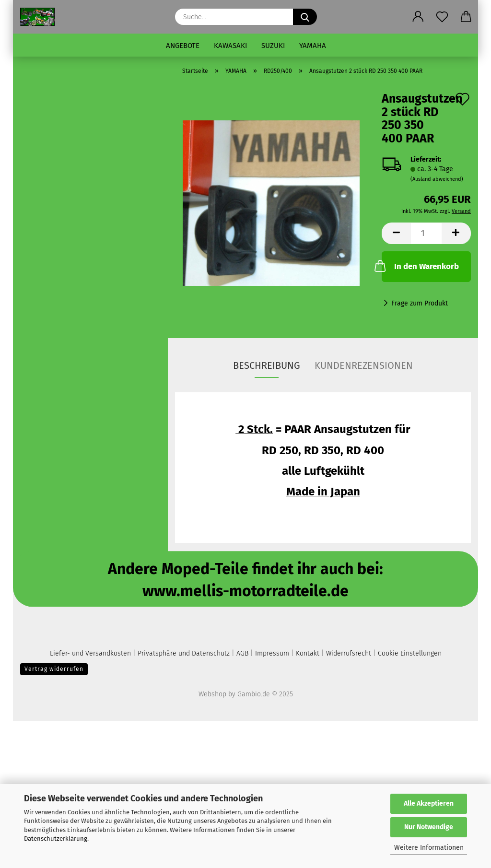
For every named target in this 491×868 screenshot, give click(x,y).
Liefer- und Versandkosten (90, 653)
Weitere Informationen (429, 848)
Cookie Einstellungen (410, 653)
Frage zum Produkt (420, 303)
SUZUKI (273, 46)
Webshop (212, 694)
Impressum (272, 653)
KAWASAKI (230, 46)
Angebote (183, 46)
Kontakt (308, 653)
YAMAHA (313, 46)
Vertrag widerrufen (54, 669)
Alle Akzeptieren (429, 803)
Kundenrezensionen (364, 365)
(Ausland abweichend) (437, 179)
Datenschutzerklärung (56, 839)
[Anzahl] (426, 233)
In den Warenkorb (420, 266)
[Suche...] (305, 17)
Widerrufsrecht (349, 653)
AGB (242, 653)
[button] (418, 17)
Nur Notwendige (429, 827)
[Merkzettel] (442, 17)
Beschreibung (267, 365)
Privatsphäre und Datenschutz (184, 653)
